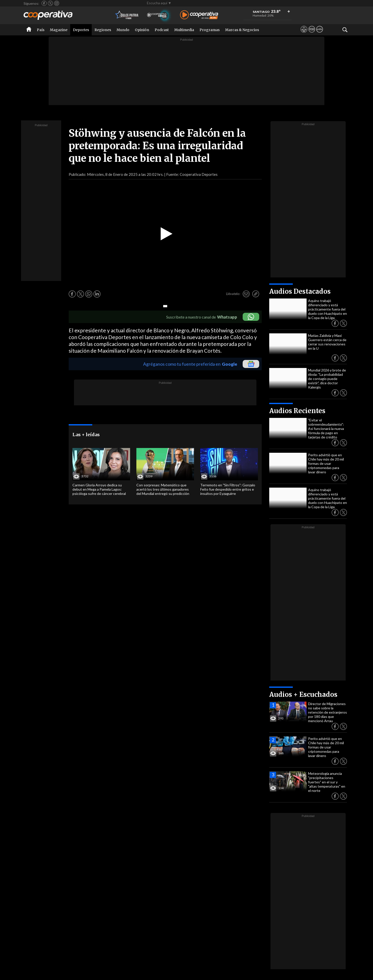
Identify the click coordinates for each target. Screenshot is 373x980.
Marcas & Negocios (242, 30)
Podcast (162, 30)
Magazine (59, 30)
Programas (210, 30)
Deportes (81, 30)
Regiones (103, 30)
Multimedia (184, 30)
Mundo (123, 30)
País (41, 30)
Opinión (142, 30)
